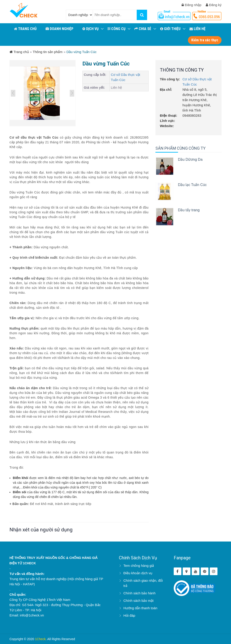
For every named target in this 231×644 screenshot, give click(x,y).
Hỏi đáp (129, 615)
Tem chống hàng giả (139, 566)
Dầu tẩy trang (189, 210)
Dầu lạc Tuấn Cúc (192, 185)
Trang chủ (19, 52)
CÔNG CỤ (117, 29)
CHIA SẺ (143, 29)
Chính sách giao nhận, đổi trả (143, 583)
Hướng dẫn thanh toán (140, 608)
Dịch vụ (90, 29)
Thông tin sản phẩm (48, 52)
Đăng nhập (191, 5)
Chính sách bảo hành (139, 593)
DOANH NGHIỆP (59, 29)
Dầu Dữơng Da (190, 159)
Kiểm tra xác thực (205, 40)
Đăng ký (214, 5)
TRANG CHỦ (25, 29)
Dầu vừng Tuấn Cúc (81, 52)
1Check (40, 639)
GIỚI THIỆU (170, 29)
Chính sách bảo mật (139, 601)
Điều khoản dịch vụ (138, 573)
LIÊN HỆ (198, 29)
